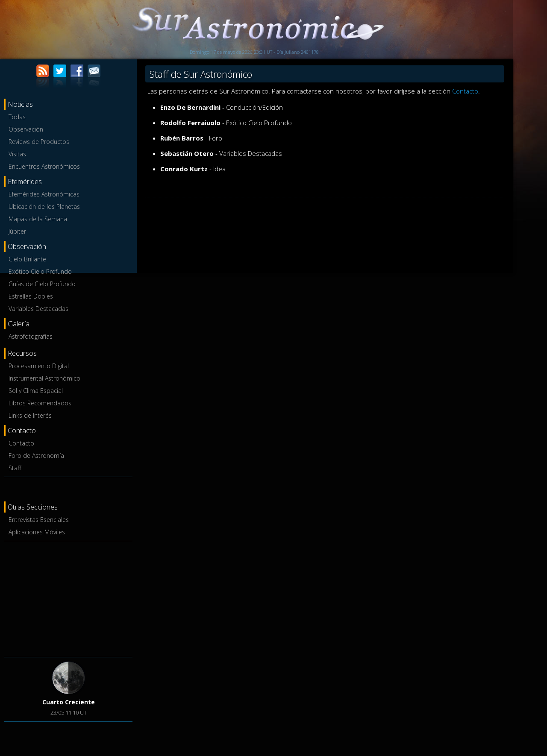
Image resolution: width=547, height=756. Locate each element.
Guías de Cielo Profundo (42, 284)
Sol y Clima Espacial (36, 391)
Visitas (17, 154)
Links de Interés (30, 415)
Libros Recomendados (40, 403)
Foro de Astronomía (36, 456)
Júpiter (17, 231)
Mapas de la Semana (38, 219)
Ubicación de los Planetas (44, 207)
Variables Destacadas (38, 309)
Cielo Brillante (27, 259)
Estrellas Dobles (31, 296)
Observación (26, 129)
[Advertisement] (68, 598)
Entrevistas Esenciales (39, 520)
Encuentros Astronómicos (44, 166)
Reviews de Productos (39, 142)
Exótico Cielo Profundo (40, 271)
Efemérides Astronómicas (44, 194)
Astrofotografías (31, 336)
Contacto (21, 443)
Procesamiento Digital (39, 366)
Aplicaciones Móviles (37, 532)
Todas (17, 117)
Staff (15, 468)
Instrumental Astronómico (44, 378)
